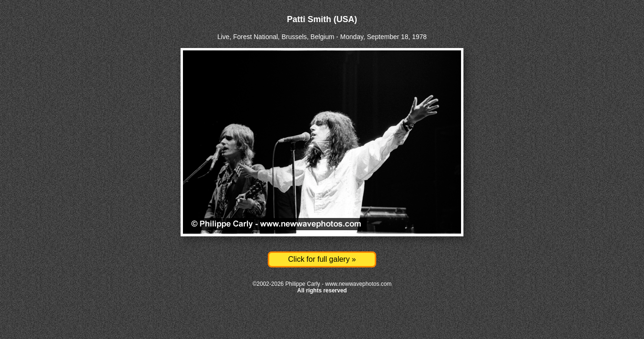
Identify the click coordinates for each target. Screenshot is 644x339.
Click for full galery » (322, 259)
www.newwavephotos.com (359, 284)
